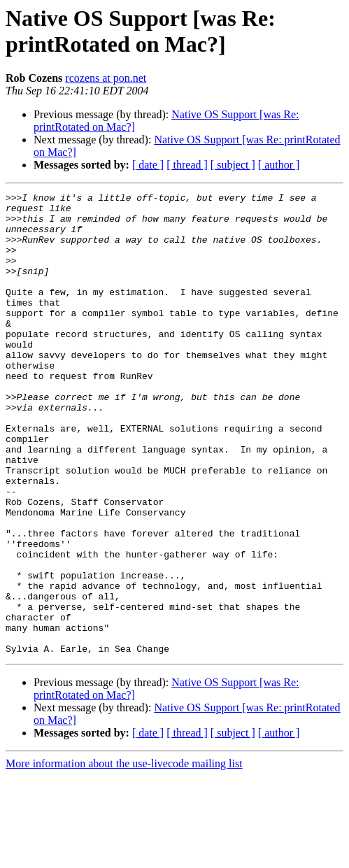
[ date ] (148, 165)
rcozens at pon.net (106, 78)
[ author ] (279, 165)
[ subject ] (233, 165)
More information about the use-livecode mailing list (124, 856)
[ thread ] (187, 165)
